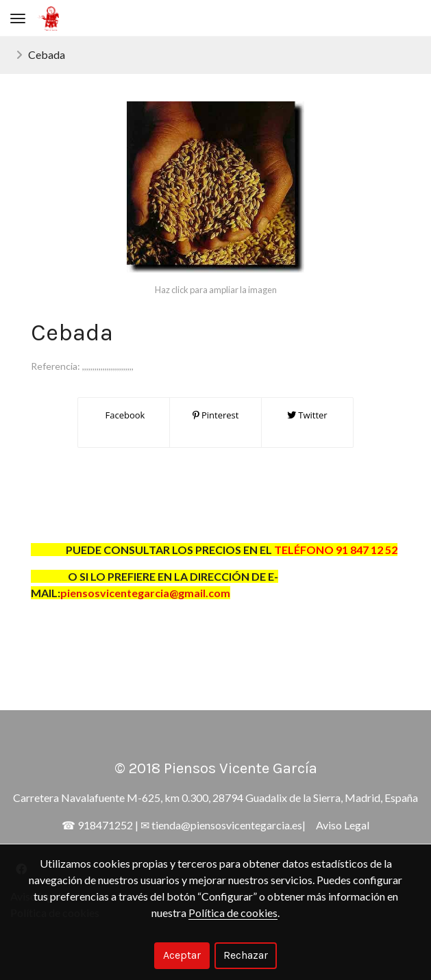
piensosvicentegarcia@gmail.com (145, 593)
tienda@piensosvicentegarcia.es (227, 825)
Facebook (124, 415)
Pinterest (216, 415)
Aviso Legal (343, 825)
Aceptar (182, 955)
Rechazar (246, 955)
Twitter (307, 415)
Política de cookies (233, 913)
